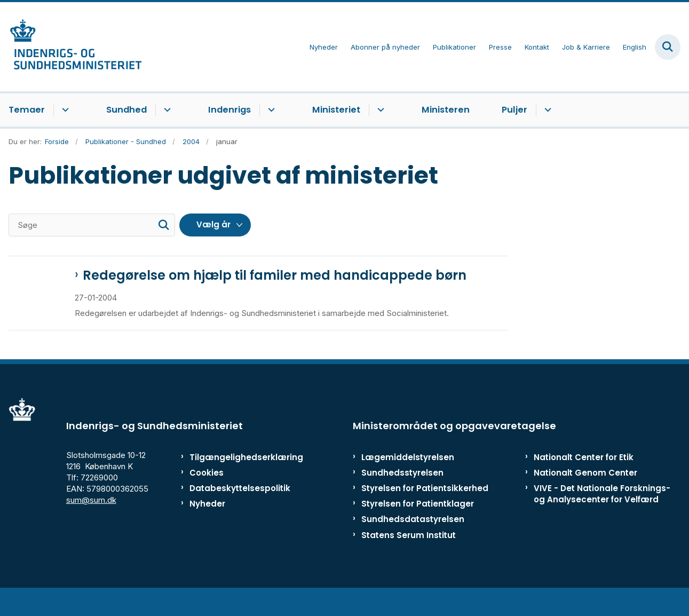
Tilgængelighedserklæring (234, 481)
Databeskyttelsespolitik (234, 512)
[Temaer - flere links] (64, 110)
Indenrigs (229, 110)
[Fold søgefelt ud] (668, 47)
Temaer (27, 110)
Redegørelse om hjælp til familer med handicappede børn (275, 275)
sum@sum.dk (91, 524)
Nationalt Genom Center (585, 496)
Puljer (514, 110)
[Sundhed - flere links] (166, 110)
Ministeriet (336, 110)
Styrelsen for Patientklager (418, 528)
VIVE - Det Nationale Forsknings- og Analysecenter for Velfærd (602, 518)
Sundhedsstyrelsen (402, 496)
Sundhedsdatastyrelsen (413, 543)
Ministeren (446, 110)
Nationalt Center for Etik (584, 481)
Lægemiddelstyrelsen (408, 481)
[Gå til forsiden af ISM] (71, 47)
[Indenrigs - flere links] (270, 110)
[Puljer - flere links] (546, 110)
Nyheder (207, 528)
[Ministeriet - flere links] (379, 110)
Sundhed (126, 110)
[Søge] (92, 225)
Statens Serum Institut (409, 559)
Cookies (207, 496)
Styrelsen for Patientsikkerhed (425, 512)
